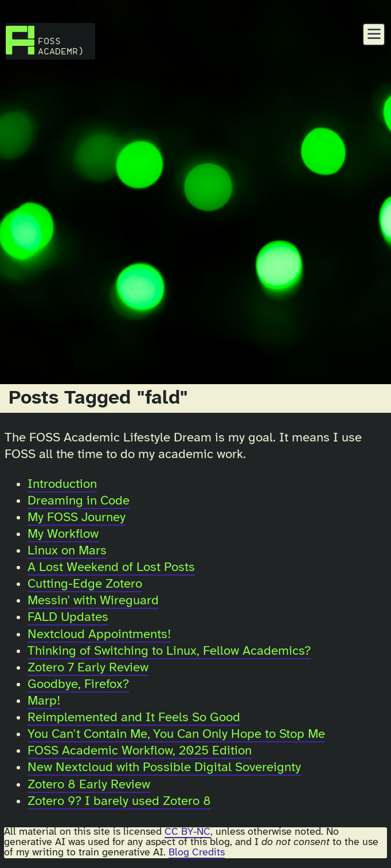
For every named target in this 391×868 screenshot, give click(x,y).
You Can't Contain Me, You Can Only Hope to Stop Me (176, 734)
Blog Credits (197, 853)
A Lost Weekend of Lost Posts (111, 568)
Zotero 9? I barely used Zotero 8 (119, 801)
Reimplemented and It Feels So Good (134, 718)
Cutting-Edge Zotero (85, 584)
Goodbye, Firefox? (78, 685)
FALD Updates (68, 617)
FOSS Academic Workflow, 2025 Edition (140, 751)
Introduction (62, 484)
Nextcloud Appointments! (99, 635)
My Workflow (63, 534)
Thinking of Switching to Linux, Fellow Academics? (169, 651)
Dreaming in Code (79, 501)
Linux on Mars (67, 551)
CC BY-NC (187, 832)
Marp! (44, 701)
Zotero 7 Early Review (88, 668)
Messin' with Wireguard (93, 601)
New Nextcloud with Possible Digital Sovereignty (164, 768)
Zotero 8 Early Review (89, 785)
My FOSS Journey (77, 518)
